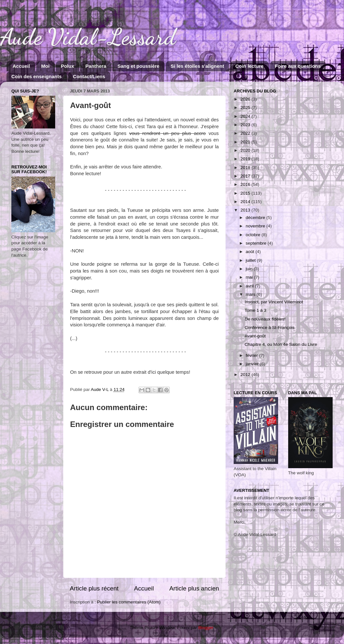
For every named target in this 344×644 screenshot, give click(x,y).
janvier (253, 364)
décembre (256, 218)
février (252, 355)
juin (250, 269)
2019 (246, 159)
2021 (246, 142)
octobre (254, 235)
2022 (246, 133)
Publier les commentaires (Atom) (129, 602)
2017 (246, 176)
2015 (246, 193)
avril (250, 286)
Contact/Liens (89, 76)
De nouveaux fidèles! (265, 319)
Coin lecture (249, 66)
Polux (67, 66)
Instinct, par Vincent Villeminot (274, 302)
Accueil (21, 66)
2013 (246, 210)
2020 (246, 150)
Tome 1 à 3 (256, 310)
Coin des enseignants (37, 76)
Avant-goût (255, 336)
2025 (246, 108)
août (251, 252)
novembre (256, 226)
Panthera (96, 66)
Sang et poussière (138, 66)
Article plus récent (94, 588)
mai (250, 277)
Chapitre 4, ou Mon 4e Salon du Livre (281, 344)
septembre (257, 243)
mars (251, 294)
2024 (246, 116)
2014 (246, 202)
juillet (251, 260)
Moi (45, 66)
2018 (246, 168)
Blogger (206, 628)
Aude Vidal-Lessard (88, 37)
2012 (246, 375)
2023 (246, 125)
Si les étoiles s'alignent (197, 66)
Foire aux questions (298, 66)
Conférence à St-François (270, 328)
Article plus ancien (194, 588)
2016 (246, 184)
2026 (246, 99)
